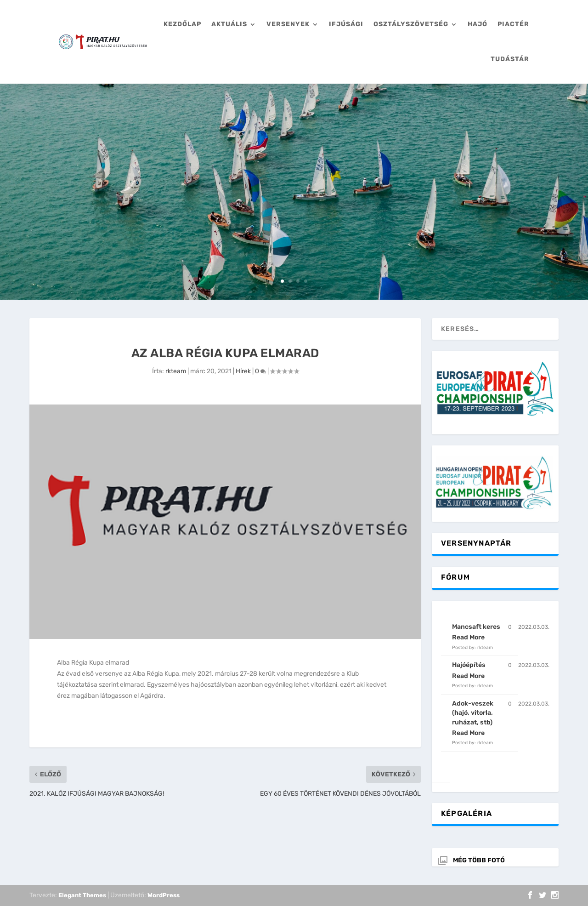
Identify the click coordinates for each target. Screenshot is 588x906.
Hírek (243, 371)
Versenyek (288, 24)
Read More (468, 637)
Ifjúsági (346, 24)
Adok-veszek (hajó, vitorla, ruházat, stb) (473, 713)
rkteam (176, 371)
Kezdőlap (182, 24)
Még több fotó (479, 860)
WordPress (164, 895)
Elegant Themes (82, 895)
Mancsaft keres (476, 627)
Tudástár (510, 59)
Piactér (513, 24)
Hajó (478, 24)
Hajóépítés (469, 665)
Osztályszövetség (411, 24)
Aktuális (229, 24)
